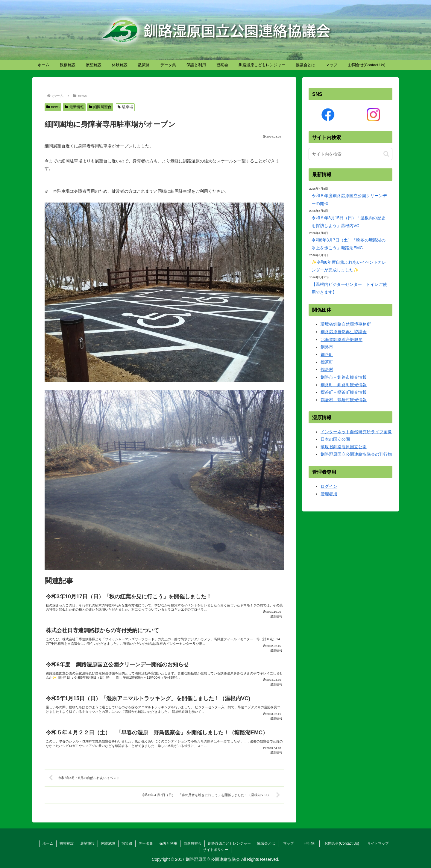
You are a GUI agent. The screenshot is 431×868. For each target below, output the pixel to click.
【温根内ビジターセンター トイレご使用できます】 (349, 288)
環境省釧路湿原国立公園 (344, 447)
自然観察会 (192, 843)
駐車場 (125, 107)
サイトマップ (378, 843)
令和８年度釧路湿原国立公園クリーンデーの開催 (349, 199)
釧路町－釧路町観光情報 (344, 385)
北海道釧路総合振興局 (342, 339)
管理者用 (329, 494)
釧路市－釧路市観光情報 (344, 377)
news (53, 107)
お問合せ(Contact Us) (343, 843)
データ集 (146, 843)
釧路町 (327, 354)
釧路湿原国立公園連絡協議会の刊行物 (356, 454)
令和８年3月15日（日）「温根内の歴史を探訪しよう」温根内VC (349, 222)
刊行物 (311, 843)
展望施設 (87, 843)
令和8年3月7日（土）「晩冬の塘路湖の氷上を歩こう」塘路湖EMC (349, 244)
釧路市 (327, 347)
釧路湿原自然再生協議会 (344, 332)
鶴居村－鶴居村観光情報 (344, 400)
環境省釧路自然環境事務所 (346, 324)
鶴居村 (327, 369)
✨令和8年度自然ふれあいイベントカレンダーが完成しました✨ (349, 266)
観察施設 (67, 843)
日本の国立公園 (335, 439)
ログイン (329, 486)
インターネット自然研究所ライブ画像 (356, 432)
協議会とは (266, 843)
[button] (386, 154)
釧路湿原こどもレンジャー (229, 843)
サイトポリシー (215, 850)
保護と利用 (168, 843)
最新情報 (74, 107)
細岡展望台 (100, 107)
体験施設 (108, 843)
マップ (290, 843)
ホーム (48, 843)
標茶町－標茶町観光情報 (344, 392)
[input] (350, 154)
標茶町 (327, 362)
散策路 (127, 843)
